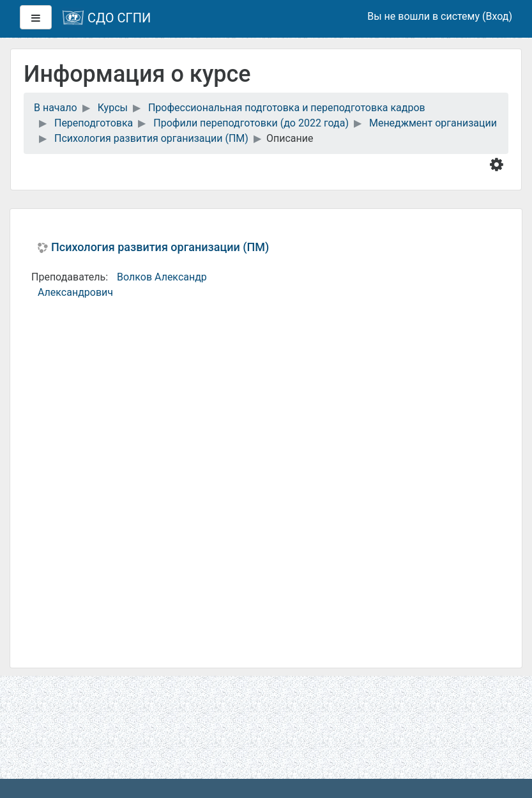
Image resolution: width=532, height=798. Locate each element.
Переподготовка (94, 123)
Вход (497, 16)
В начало (56, 108)
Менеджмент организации (433, 123)
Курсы (113, 108)
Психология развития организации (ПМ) (151, 138)
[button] (499, 164)
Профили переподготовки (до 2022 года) (251, 123)
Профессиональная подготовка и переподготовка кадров (287, 108)
